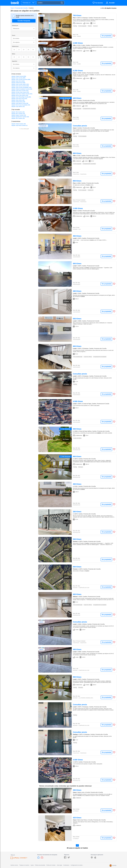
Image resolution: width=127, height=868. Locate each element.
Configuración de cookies (77, 865)
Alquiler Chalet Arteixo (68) (18, 102)
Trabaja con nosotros (24, 865)
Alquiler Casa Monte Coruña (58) (20, 103)
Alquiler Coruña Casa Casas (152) (20, 92)
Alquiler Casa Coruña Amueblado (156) (21, 87)
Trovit (12, 8)
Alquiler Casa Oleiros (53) (18, 107)
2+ (24, 50)
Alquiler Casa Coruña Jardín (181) (20, 84)
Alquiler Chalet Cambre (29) (19, 124)
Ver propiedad (106, 36)
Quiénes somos (14, 865)
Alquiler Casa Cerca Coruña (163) (20, 86)
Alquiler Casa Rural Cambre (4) (19, 125)
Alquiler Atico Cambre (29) (18, 114)
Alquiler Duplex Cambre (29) (19, 115)
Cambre (31, 8)
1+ (19, 50)
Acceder (112, 3)
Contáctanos (66, 865)
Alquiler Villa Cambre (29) (18, 112)
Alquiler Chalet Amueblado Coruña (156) (22, 89)
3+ (28, 50)
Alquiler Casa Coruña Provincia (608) (21, 79)
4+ (33, 50)
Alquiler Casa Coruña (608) (18, 78)
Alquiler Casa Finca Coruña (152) (20, 91)
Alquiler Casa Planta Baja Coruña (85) (21, 97)
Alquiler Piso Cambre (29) (18, 118)
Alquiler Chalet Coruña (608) (19, 76)
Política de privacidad (40, 865)
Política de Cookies (51, 865)
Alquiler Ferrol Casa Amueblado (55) (21, 105)
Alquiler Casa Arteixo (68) (18, 100)
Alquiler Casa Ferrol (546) (18, 81)
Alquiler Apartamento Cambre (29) (20, 117)
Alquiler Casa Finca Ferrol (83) (19, 99)
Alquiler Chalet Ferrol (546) (18, 83)
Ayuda (32, 865)
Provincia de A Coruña (21, 8)
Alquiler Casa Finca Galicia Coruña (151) (22, 94)
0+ (14, 50)
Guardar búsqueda (24, 21)
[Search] (62, 3)
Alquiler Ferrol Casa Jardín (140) (20, 95)
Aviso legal (59, 865)
